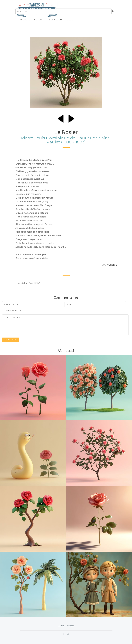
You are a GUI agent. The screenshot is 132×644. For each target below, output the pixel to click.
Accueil (25, 20)
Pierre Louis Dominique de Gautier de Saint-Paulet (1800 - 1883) (66, 140)
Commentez (11, 340)
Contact (70, 626)
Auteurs (39, 20)
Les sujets (56, 20)
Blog (70, 20)
